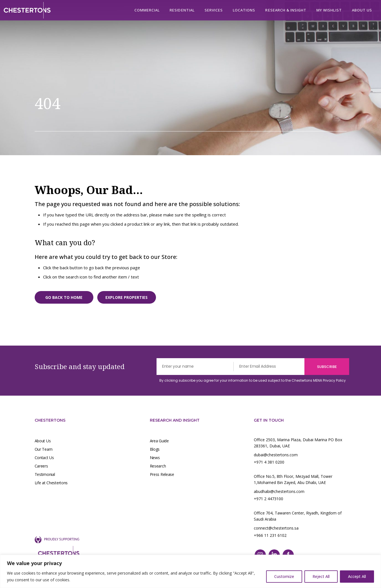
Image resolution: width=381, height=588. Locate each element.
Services (214, 10)
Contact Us (44, 458)
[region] (190, 571)
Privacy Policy (334, 380)
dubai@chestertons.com (276, 455)
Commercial (147, 10)
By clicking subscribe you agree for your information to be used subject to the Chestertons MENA (253, 380)
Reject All (321, 576)
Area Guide (159, 441)
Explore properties (126, 297)
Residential (182, 10)
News (155, 458)
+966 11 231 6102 (270, 535)
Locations (244, 10)
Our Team (44, 449)
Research (158, 466)
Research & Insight (286, 10)
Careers (41, 466)
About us (362, 10)
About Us (43, 441)
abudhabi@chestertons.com (279, 491)
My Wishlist (329, 10)
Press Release (162, 474)
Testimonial (45, 474)
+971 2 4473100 (268, 499)
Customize (284, 576)
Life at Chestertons (51, 483)
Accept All (357, 576)
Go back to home (64, 297)
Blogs (155, 449)
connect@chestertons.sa (276, 528)
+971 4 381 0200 (269, 462)
